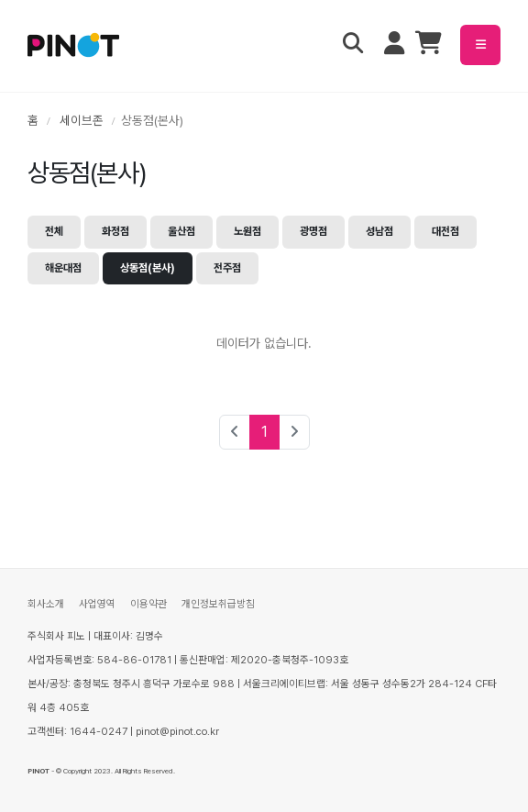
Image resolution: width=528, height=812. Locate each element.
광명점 (313, 231)
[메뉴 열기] (480, 45)
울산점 (181, 231)
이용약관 (148, 604)
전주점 (227, 268)
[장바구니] (429, 47)
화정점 (115, 231)
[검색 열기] (353, 45)
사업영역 (97, 604)
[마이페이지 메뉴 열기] (394, 45)
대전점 (445, 231)
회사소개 (46, 604)
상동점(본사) (148, 268)
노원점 (247, 231)
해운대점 (63, 268)
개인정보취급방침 (218, 604)
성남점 (379, 231)
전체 (54, 231)
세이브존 (82, 120)
